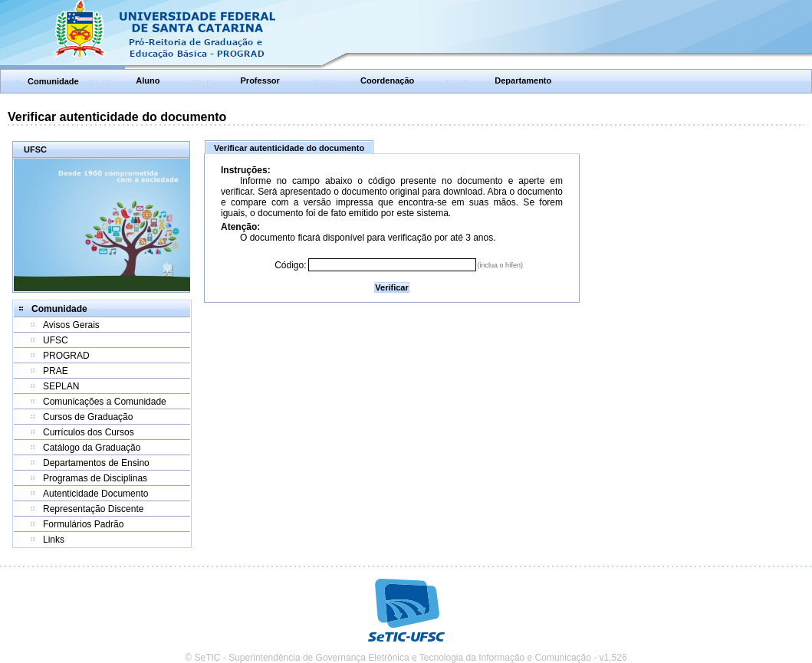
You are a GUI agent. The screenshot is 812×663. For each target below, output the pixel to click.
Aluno (148, 80)
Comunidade (53, 81)
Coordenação (387, 80)
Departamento (523, 80)
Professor (260, 80)
